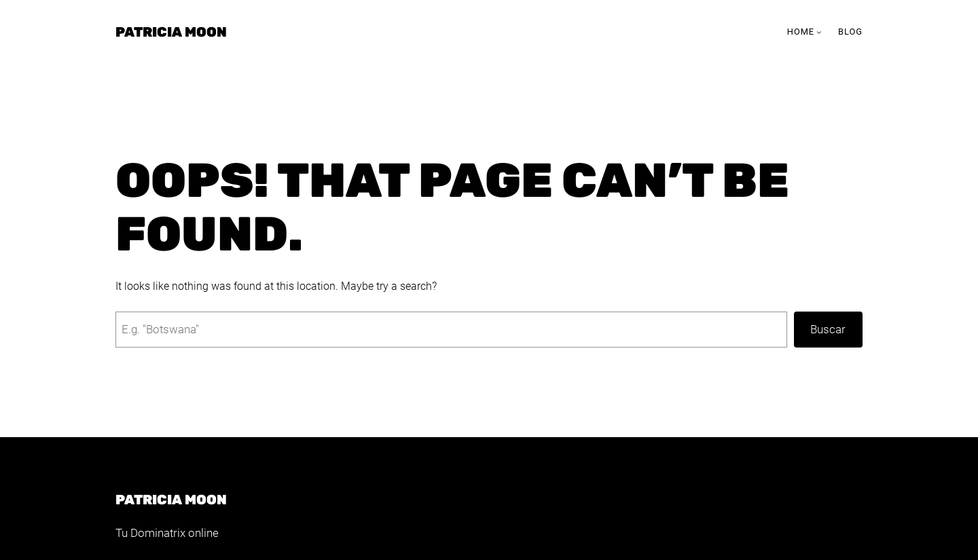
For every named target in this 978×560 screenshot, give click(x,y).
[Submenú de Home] (819, 32)
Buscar (828, 329)
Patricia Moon (171, 32)
